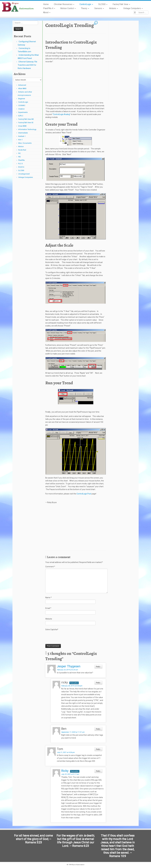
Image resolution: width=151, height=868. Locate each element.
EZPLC (21, 116)
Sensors (99, 8)
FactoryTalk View (121, 4)
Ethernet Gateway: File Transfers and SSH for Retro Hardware (27, 65)
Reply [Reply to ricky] (98, 683)
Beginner (22, 99)
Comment (50, 567)
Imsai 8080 (22, 126)
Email (48, 608)
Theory (85, 8)
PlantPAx (21, 160)
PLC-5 (20, 164)
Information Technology (27, 129)
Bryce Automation (78, 864)
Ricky (65, 771)
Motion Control (68, 8)
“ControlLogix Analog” (61, 114)
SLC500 (103, 4)
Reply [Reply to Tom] (98, 749)
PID (20, 157)
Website (49, 619)
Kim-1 (20, 140)
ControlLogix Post (84, 494)
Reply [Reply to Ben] (98, 729)
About (47, 12)
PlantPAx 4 (49, 8)
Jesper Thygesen (69, 666)
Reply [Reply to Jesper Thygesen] (98, 667)
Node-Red (22, 150)
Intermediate (23, 133)
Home (46, 4)
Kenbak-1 (22, 136)
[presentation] (65, 637)
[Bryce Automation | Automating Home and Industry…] (18, 7)
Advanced (22, 85)
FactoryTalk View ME (26, 119)
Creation (21, 109)
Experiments (23, 112)
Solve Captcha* (52, 629)
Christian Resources (64, 4)
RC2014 (21, 167)
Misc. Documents (25, 143)
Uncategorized (24, 174)
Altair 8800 (22, 88)
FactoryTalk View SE (26, 123)
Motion (21, 146)
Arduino (114, 8)
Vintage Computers (133, 8)
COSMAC (22, 105)
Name (48, 598)
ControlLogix (86, 4)
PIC (19, 153)
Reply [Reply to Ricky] (98, 771)
